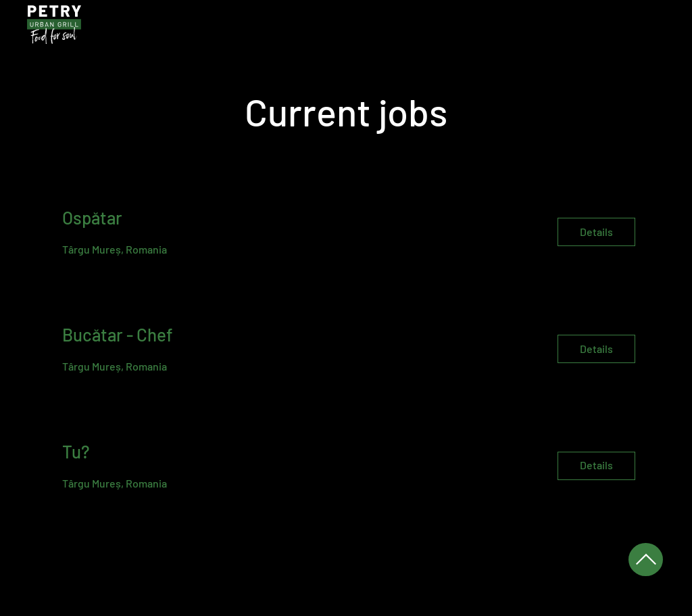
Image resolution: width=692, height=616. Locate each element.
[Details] (596, 232)
